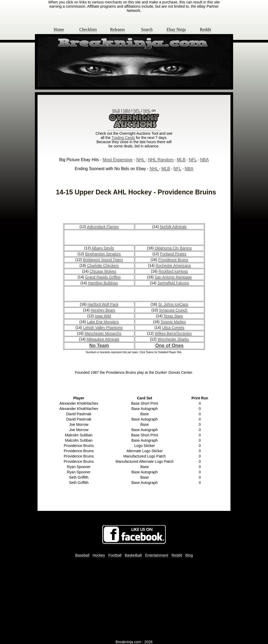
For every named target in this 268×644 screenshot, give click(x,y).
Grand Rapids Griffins (103, 277)
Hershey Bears (103, 310)
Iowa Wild (103, 316)
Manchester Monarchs (103, 333)
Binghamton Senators (103, 254)
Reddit (205, 29)
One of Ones (169, 346)
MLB (116, 110)
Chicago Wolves (103, 271)
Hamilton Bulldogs (103, 283)
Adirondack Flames (103, 227)
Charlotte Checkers (103, 265)
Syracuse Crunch (173, 310)
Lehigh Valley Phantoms (103, 328)
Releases (118, 29)
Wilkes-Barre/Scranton (173, 333)
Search (147, 29)
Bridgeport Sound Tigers (103, 260)
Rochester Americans (173, 265)
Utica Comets (173, 328)
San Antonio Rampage (173, 277)
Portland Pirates (173, 254)
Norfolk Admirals (173, 227)
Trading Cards (123, 138)
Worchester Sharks (173, 339)
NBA (127, 110)
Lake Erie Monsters (103, 322)
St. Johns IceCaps (173, 304)
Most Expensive (118, 160)
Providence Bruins (173, 260)
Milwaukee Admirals (103, 339)
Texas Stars (173, 316)
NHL (147, 110)
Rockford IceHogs (173, 271)
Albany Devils (103, 248)
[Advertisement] (134, 211)
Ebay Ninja (176, 29)
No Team (99, 346)
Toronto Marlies (173, 322)
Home (59, 29)
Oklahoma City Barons (173, 248)
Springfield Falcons (173, 283)
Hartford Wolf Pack (103, 304)
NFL (137, 110)
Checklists (88, 29)
